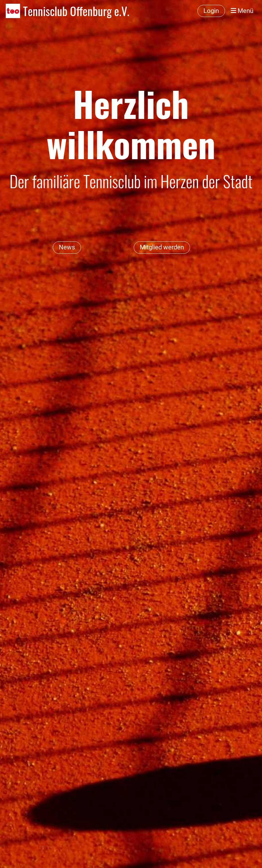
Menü (242, 11)
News (67, 247)
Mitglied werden (162, 247)
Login (211, 11)
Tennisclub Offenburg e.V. (76, 11)
